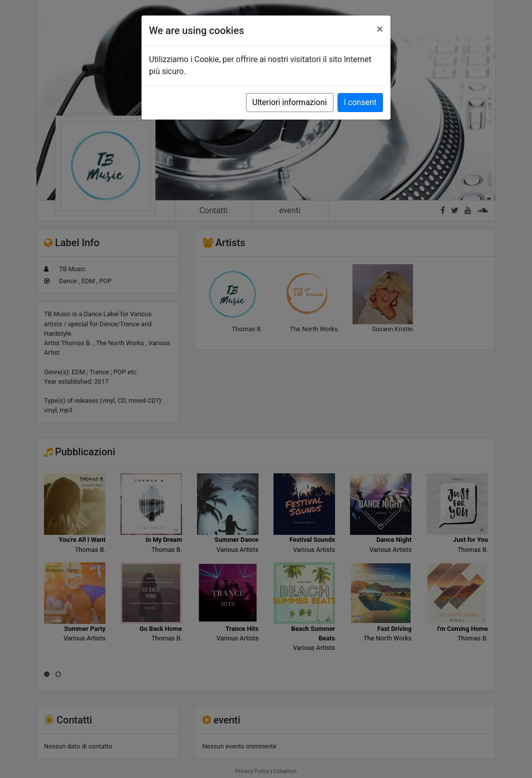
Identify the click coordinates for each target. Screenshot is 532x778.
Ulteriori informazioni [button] (290, 102)
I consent (360, 102)
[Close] (380, 29)
